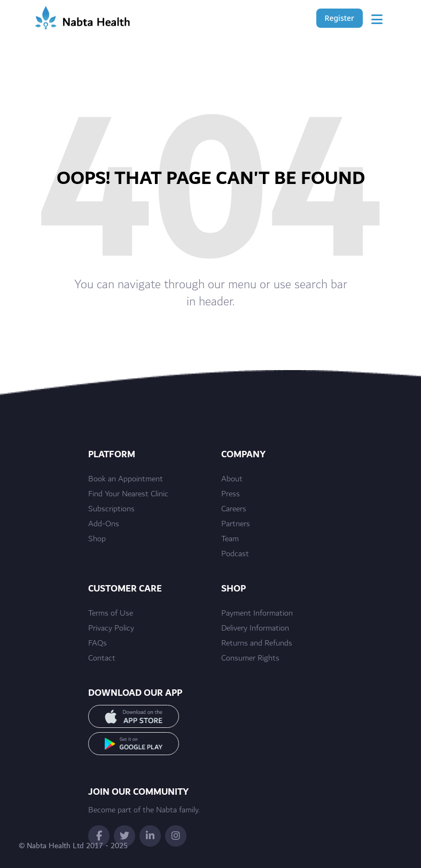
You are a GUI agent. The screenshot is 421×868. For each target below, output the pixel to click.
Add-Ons (104, 524)
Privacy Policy (111, 628)
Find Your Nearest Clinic (128, 494)
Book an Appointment (126, 479)
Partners (236, 524)
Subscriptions (111, 509)
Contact (102, 658)
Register (340, 18)
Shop (97, 539)
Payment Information (257, 613)
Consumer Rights (250, 658)
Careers (234, 509)
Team (230, 539)
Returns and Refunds (257, 643)
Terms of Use (111, 613)
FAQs (98, 643)
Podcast (235, 554)
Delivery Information (255, 628)
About (232, 479)
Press (231, 494)
